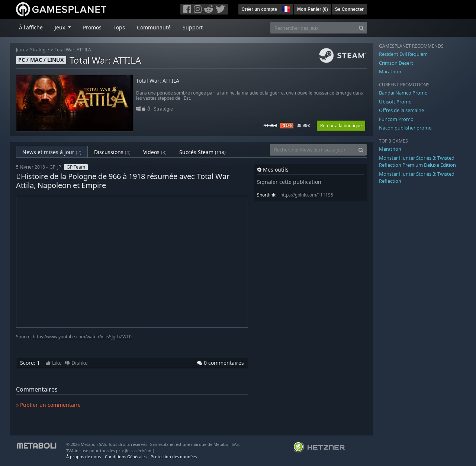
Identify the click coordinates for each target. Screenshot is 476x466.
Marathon (390, 71)
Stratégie (40, 50)
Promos (92, 27)
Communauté (154, 27)
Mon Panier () (313, 9)
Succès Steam (202, 152)
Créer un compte (259, 9)
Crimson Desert (396, 63)
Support (193, 27)
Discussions (112, 152)
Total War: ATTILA (73, 50)
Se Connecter (349, 9)
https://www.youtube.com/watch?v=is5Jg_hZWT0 (82, 337)
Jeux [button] (61, 27)
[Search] (361, 28)
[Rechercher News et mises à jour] (313, 150)
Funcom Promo (396, 119)
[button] (285, 8)
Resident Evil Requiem (403, 54)
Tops (119, 27)
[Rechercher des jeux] (313, 28)
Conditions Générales (126, 457)
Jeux (20, 50)
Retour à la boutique (341, 126)
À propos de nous (83, 457)
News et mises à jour (52, 152)
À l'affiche (31, 27)
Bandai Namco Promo (403, 93)
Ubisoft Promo (395, 102)
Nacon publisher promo (405, 128)
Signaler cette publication (289, 182)
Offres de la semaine (401, 110)
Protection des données (174, 457)
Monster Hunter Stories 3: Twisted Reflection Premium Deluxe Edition (417, 162)
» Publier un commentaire (48, 405)
